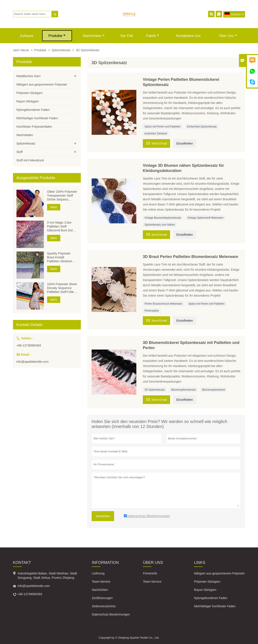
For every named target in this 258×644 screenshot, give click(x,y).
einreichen (103, 516)
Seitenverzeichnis (104, 606)
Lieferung (98, 573)
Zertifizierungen (102, 598)
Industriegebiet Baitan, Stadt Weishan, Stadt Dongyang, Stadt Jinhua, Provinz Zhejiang (47, 576)
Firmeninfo (150, 573)
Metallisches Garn (29, 76)
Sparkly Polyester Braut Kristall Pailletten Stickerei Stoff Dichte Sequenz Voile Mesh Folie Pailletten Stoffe (61, 257)
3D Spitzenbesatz (155, 390)
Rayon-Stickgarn (28, 101)
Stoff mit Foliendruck (30, 160)
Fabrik (153, 36)
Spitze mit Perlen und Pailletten (163, 127)
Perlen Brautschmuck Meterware (163, 304)
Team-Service (101, 582)
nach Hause (21, 50)
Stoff (20, 152)
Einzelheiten (185, 143)
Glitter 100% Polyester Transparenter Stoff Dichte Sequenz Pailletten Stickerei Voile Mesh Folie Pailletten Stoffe (62, 196)
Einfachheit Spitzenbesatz (202, 127)
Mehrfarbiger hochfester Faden (37, 118)
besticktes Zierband (156, 134)
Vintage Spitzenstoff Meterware (205, 218)
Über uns (228, 36)
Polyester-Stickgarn (29, 93)
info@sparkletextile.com (33, 362)
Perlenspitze (152, 311)
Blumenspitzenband (214, 390)
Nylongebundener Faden (33, 110)
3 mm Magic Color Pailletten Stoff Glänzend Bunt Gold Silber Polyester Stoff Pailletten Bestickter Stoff (61, 227)
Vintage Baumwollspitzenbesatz (163, 218)
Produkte (57, 36)
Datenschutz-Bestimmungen (111, 614)
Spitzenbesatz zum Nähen (160, 225)
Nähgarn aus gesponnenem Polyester (42, 84)
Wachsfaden (25, 135)
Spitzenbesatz (61, 50)
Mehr (54, 207)
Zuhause (27, 36)
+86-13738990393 (29, 345)
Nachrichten (94, 36)
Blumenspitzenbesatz (183, 390)
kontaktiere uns (188, 36)
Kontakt (22, 563)
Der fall (127, 36)
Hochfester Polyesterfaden (34, 127)
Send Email (157, 143)
